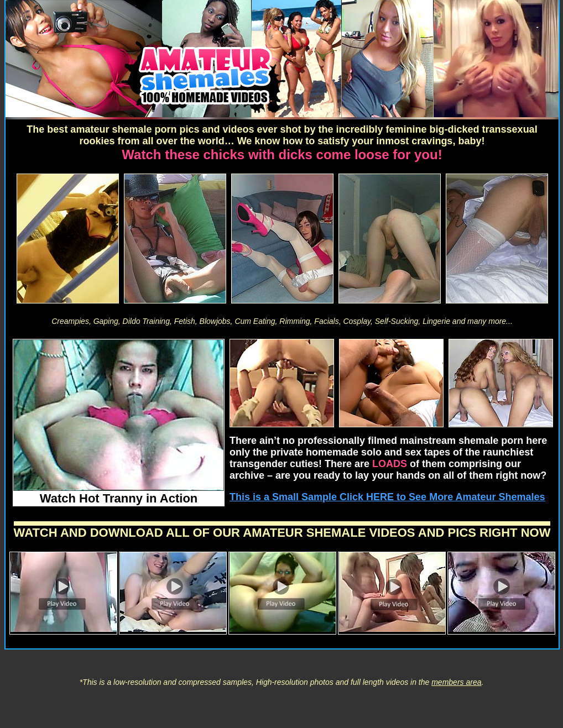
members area (456, 682)
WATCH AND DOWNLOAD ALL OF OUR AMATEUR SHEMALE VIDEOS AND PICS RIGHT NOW (282, 533)
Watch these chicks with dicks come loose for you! (282, 154)
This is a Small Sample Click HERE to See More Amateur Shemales (387, 497)
